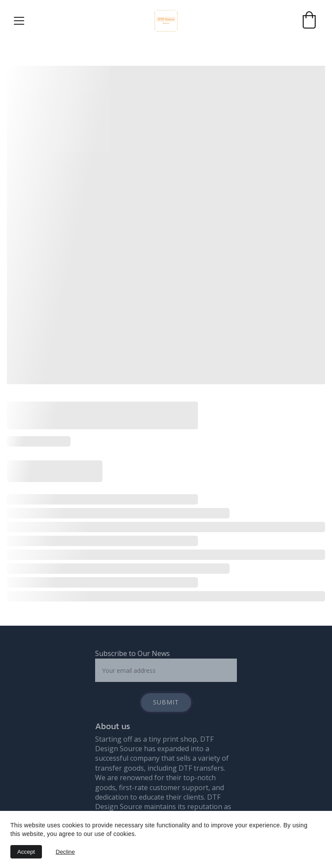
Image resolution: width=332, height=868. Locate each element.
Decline (65, 852)
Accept (26, 852)
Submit (166, 702)
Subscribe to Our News (132, 653)
